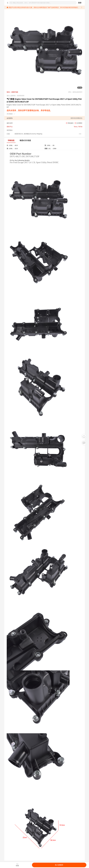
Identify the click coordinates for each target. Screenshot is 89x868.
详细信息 (11, 140)
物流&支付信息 (25, 140)
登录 (80, 3)
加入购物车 (59, 865)
